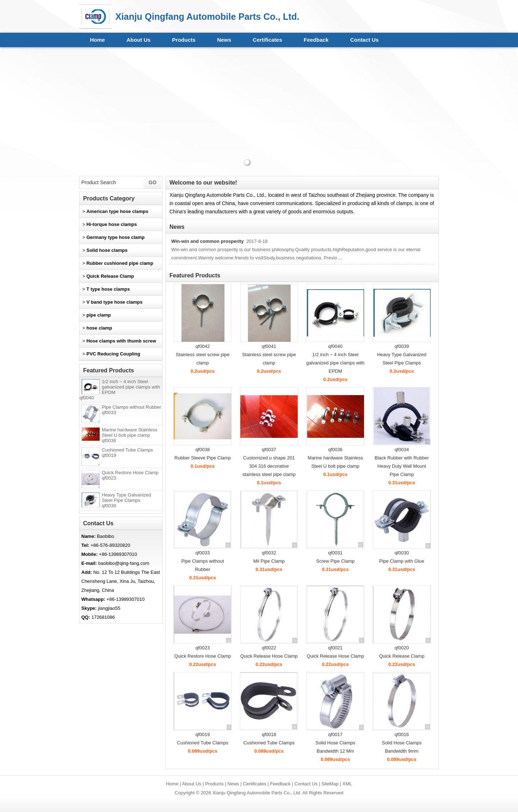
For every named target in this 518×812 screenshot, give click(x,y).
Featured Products (195, 275)
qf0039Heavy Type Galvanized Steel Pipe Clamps (402, 355)
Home (97, 40)
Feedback (316, 40)
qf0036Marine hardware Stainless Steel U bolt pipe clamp (335, 458)
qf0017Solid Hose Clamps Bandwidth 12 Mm (335, 743)
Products (184, 40)
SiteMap (330, 784)
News (224, 40)
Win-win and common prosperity (207, 241)
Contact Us (364, 40)
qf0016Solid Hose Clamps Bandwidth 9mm (402, 743)
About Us (139, 40)
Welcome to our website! (203, 183)
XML (347, 784)
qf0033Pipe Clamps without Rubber (203, 561)
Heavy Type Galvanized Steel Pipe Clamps (126, 500)
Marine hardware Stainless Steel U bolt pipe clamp (129, 435)
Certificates (268, 40)
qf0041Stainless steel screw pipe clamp (269, 355)
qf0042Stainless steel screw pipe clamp (203, 355)
